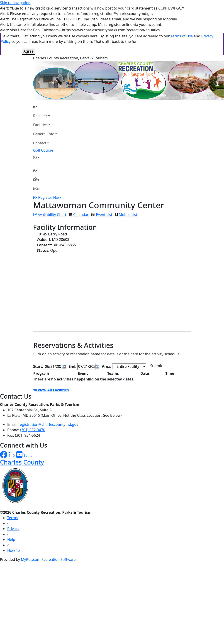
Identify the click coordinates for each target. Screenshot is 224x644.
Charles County (22, 462)
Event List (104, 215)
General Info (44, 134)
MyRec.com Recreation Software (48, 559)
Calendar (81, 215)
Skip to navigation (15, 3)
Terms (12, 518)
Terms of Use (182, 36)
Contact (40, 143)
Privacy (13, 529)
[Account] (45, 157)
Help (11, 540)
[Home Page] (45, 107)
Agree (29, 51)
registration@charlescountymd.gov (48, 424)
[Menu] (36, 188)
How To (13, 550)
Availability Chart (50, 215)
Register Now (49, 197)
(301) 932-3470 (33, 430)
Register (40, 116)
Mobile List (128, 215)
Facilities (40, 125)
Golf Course (43, 150)
